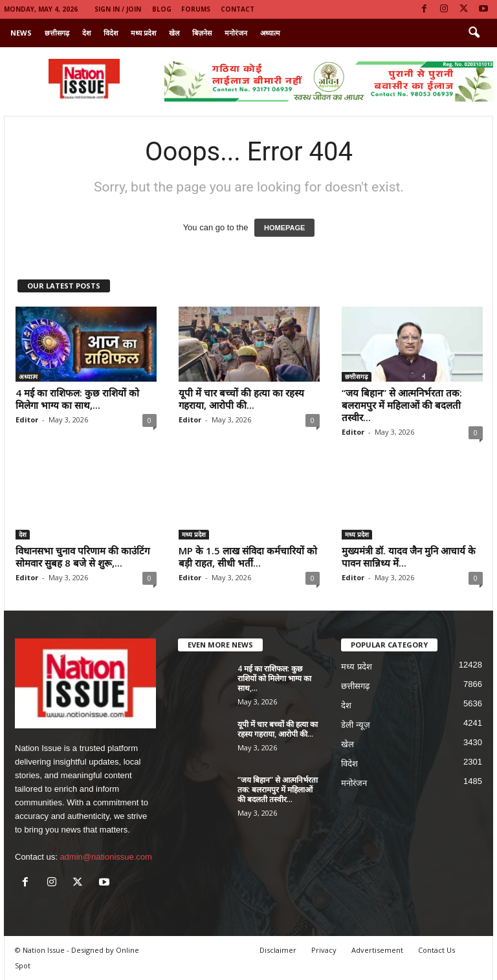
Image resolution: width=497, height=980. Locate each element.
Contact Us (436, 950)
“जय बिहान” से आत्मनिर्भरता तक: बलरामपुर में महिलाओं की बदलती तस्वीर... (402, 405)
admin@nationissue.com (106, 857)
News (21, 33)
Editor (27, 419)
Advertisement (377, 950)
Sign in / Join (118, 9)
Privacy (324, 950)
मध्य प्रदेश (143, 33)
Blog (162, 9)
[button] (474, 33)
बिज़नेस (202, 33)
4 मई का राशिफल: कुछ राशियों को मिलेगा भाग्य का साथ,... (77, 399)
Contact (237, 9)
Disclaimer (278, 950)
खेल (174, 33)
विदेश (111, 33)
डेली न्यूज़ (356, 725)
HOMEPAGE (284, 228)
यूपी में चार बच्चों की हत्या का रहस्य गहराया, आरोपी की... (241, 399)
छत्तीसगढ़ (57, 33)
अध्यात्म (270, 33)
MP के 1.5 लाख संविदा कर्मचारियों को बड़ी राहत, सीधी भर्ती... (248, 557)
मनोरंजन (236, 33)
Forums (196, 9)
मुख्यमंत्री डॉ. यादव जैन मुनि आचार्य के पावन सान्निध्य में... (409, 557)
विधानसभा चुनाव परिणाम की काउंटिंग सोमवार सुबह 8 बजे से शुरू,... (83, 557)
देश (86, 33)
